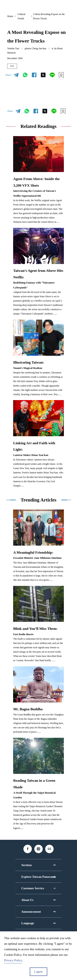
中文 (14, 67)
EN (37, 6)
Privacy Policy (13, 960)
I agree (38, 972)
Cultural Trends (21, 16)
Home (10, 16)
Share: (8, 76)
